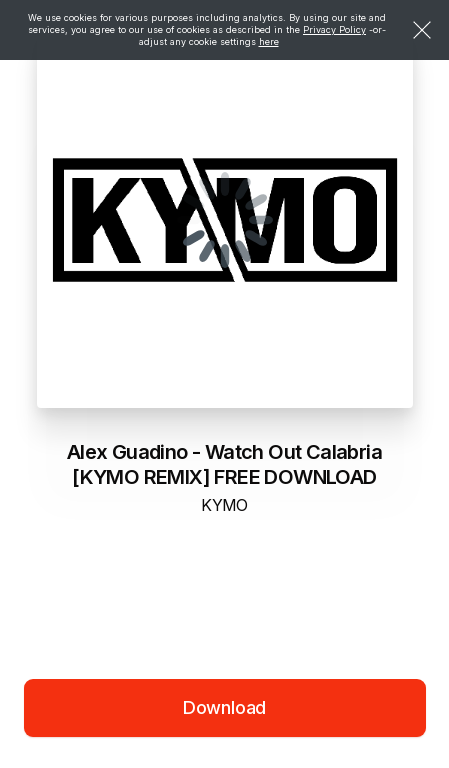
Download (225, 707)
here (269, 41)
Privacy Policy (334, 29)
